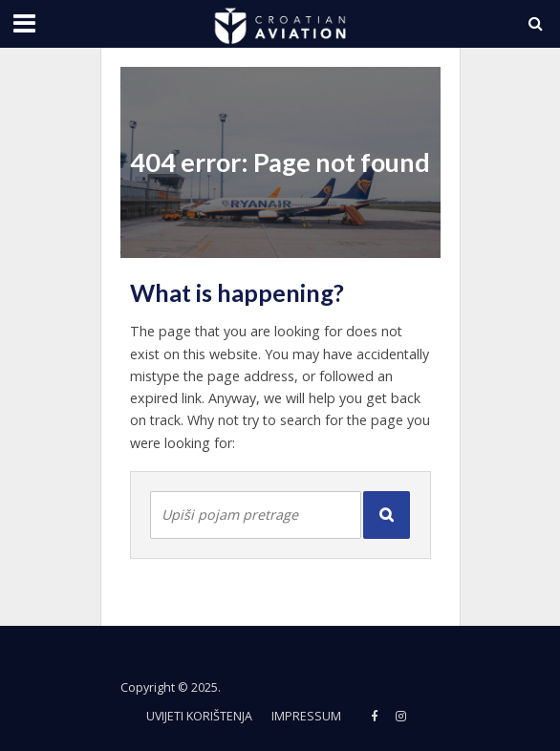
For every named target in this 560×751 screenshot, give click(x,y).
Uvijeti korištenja (199, 716)
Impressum (306, 716)
